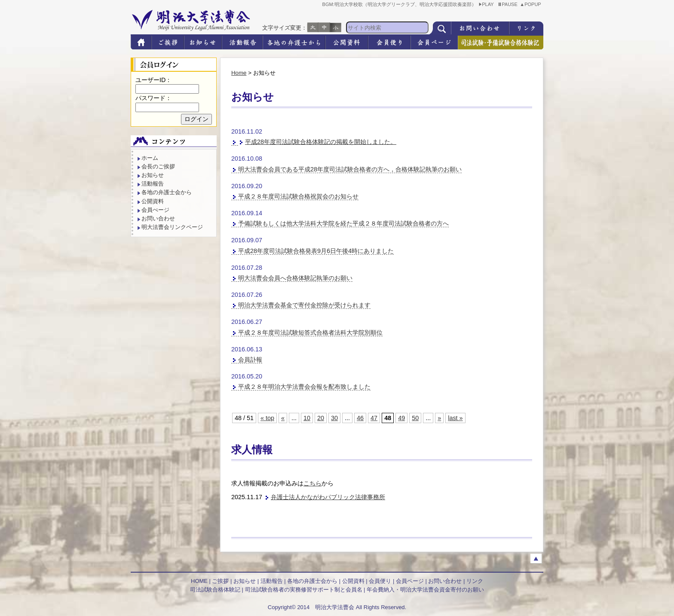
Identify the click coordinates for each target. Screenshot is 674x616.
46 (360, 418)
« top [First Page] (267, 418)
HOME (199, 581)
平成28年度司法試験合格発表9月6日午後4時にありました (316, 251)
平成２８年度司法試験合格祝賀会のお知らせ (298, 196)
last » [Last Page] (455, 418)
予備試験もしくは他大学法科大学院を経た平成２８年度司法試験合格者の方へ (343, 223)
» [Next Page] (439, 418)
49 (401, 418)
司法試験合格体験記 (215, 590)
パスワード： (153, 98)
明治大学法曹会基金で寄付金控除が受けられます (304, 305)
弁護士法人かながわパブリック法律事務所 (328, 497)
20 (321, 418)
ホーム (150, 158)
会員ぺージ (155, 210)
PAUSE (508, 4)
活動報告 (153, 184)
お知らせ (153, 175)
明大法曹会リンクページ (172, 227)
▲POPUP (532, 4)
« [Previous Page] (283, 418)
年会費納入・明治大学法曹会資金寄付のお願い (425, 590)
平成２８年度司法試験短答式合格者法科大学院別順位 (310, 332)
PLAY (486, 4)
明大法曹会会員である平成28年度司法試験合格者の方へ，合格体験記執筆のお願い (350, 169)
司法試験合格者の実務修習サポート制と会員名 (304, 590)
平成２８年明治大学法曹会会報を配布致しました (304, 387)
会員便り (380, 581)
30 (334, 418)
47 (374, 418)
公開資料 (153, 201)
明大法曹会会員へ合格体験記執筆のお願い (295, 278)
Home (239, 73)
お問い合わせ (158, 218)
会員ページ (410, 581)
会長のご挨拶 (158, 166)
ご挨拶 (220, 581)
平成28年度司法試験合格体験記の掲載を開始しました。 (321, 142)
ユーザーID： (153, 80)
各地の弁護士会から (167, 192)
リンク (475, 581)
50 (415, 418)
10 (307, 418)
